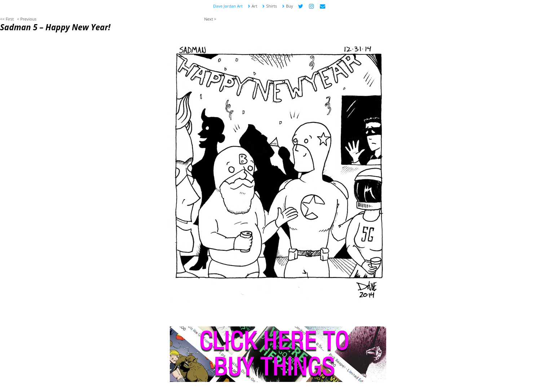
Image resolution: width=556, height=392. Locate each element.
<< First (7, 19)
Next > (210, 19)
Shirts (269, 6)
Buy (287, 6)
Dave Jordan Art (228, 6)
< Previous (27, 19)
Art (252, 6)
